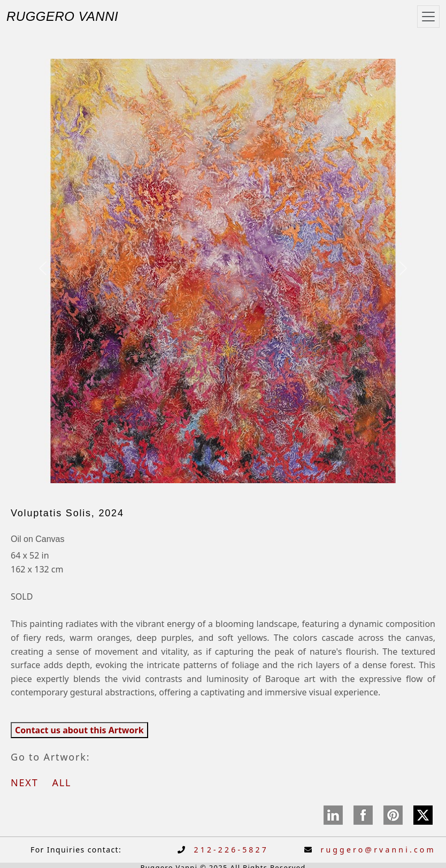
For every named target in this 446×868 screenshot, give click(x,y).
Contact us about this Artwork (79, 730)
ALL (61, 782)
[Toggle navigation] (428, 17)
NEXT (30, 782)
